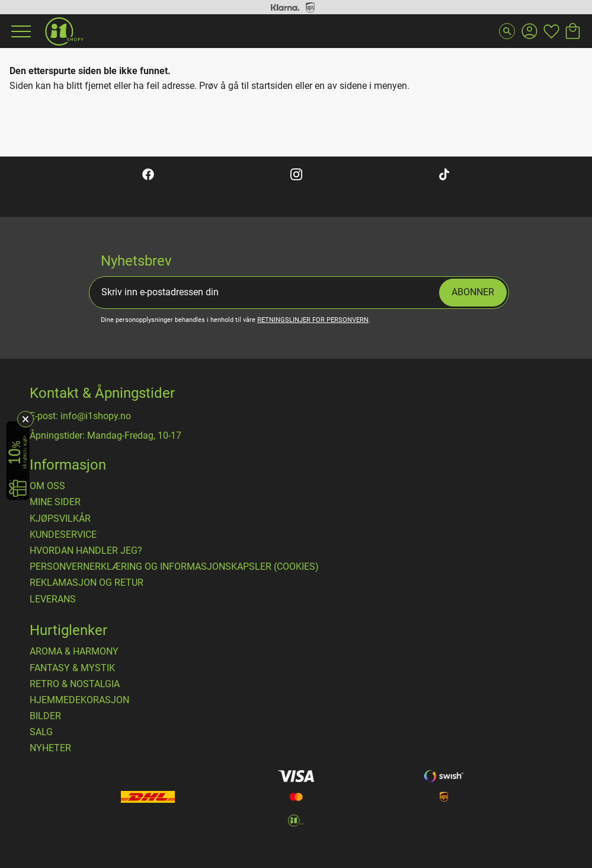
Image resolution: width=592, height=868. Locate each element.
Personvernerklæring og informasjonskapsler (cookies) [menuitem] (174, 567)
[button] (20, 31)
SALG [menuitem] (41, 732)
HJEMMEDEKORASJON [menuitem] (79, 700)
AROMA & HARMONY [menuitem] (74, 652)
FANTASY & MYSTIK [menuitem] (72, 668)
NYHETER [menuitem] (50, 748)
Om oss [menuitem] (47, 486)
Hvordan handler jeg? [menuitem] (86, 551)
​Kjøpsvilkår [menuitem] (60, 519)
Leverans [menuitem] (53, 599)
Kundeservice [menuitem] (63, 535)
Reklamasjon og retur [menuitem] (87, 583)
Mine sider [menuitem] (55, 502)
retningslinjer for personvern (313, 320)
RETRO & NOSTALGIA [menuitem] (75, 684)
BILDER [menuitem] (45, 716)
